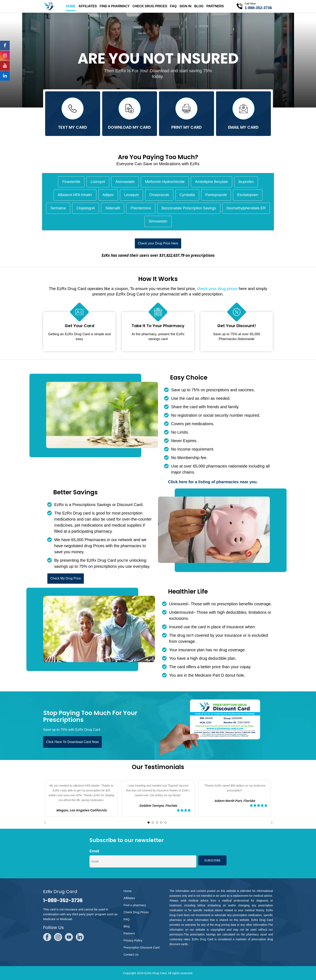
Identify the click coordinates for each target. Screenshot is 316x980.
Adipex (108, 195)
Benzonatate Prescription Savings (189, 208)
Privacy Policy (133, 940)
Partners (215, 6)
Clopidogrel (86, 208)
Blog (199, 6)
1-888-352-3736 (258, 8)
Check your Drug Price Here (158, 243)
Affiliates (88, 6)
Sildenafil (113, 208)
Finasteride (71, 182)
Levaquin (131, 195)
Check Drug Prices (150, 6)
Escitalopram (248, 195)
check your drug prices (217, 289)
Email (94, 851)
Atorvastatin (125, 182)
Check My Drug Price (66, 578)
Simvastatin (158, 221)
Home (71, 6)
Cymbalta (187, 195)
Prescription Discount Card (141, 947)
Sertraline (58, 208)
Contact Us (131, 954)
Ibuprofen (246, 182)
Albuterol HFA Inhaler (75, 195)
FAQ (173, 6)
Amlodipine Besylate (212, 182)
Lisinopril (98, 182)
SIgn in (185, 6)
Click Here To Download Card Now (72, 742)
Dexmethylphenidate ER (246, 208)
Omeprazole (159, 195)
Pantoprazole (216, 195)
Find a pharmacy (115, 6)
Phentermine (141, 208)
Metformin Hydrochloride (165, 182)
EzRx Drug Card (155, 973)
